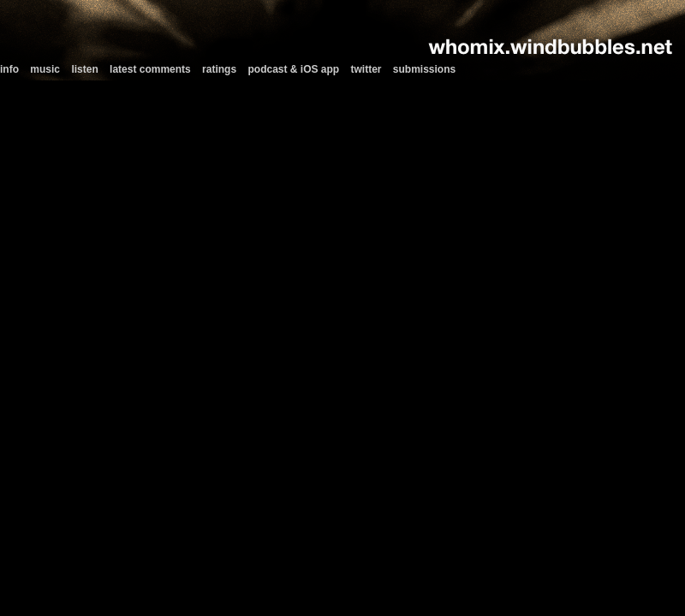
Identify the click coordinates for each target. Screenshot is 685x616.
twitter (366, 69)
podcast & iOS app (293, 69)
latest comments (150, 69)
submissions (424, 69)
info (9, 69)
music (45, 69)
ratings (219, 69)
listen (84, 69)
